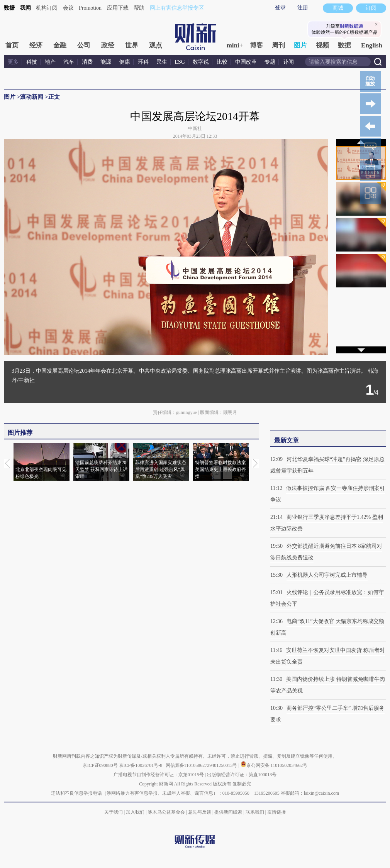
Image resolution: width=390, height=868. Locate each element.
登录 (280, 8)
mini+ (235, 45)
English (372, 45)
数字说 (201, 62)
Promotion (90, 8)
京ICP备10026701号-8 (141, 765)
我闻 (25, 8)
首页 (12, 45)
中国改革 (246, 62)
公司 (84, 45)
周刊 (278, 45)
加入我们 (135, 812)
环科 (143, 62)
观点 (156, 45)
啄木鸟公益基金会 (167, 812)
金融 (60, 45)
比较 (222, 62)
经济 (36, 45)
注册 (303, 8)
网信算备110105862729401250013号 (202, 765)
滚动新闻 (32, 97)
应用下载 (118, 8)
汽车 (69, 62)
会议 (68, 8)
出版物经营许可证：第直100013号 (242, 775)
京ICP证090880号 (100, 765)
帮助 (139, 8)
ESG (180, 62)
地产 (50, 62)
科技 (32, 62)
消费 (87, 62)
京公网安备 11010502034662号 (274, 765)
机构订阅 (47, 8)
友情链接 (276, 812)
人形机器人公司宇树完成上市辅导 (327, 575)
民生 (162, 62)
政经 (108, 45)
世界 (132, 45)
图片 (300, 45)
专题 (270, 62)
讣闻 (288, 62)
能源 (107, 62)
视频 (322, 45)
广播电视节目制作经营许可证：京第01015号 (159, 775)
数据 (9, 8)
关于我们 (114, 812)
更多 (13, 62)
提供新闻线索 (228, 812)
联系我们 (255, 812)
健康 (125, 62)
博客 (256, 45)
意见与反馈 (200, 812)
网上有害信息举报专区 (177, 8)
